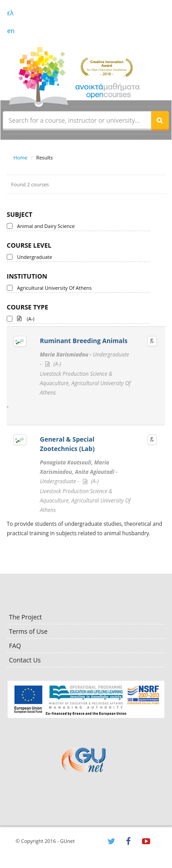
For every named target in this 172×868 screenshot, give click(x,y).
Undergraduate (34, 257)
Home (20, 157)
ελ (10, 13)
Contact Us (25, 660)
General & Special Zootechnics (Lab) (67, 444)
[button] (160, 120)
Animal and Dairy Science (46, 226)
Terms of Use (28, 631)
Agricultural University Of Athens (54, 288)
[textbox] (77, 120)
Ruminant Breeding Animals (84, 341)
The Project (25, 617)
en (11, 31)
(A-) (26, 318)
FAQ (15, 646)
